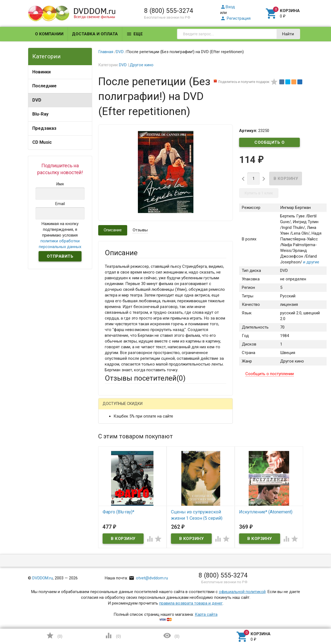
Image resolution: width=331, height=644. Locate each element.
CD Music (42, 142)
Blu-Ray (40, 114)
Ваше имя (114, 427)
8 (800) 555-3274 (169, 11)
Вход (228, 7)
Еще (135, 34)
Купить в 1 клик (259, 193)
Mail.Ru (140, 408)
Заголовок (115, 475)
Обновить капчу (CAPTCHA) (174, 587)
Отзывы (140, 230)
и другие (311, 262)
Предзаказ (44, 128)
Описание (113, 230)
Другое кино (142, 65)
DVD (37, 100)
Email (110, 448)
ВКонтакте (173, 408)
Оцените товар (119, 495)
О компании (49, 34)
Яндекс (207, 408)
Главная (106, 52)
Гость (112, 407)
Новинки (41, 72)
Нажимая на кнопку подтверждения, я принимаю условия (60, 235)
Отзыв (111, 505)
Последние (44, 86)
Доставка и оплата (95, 34)
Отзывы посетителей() (145, 378)
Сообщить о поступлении (269, 143)
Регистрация (235, 18)
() (54, 636)
